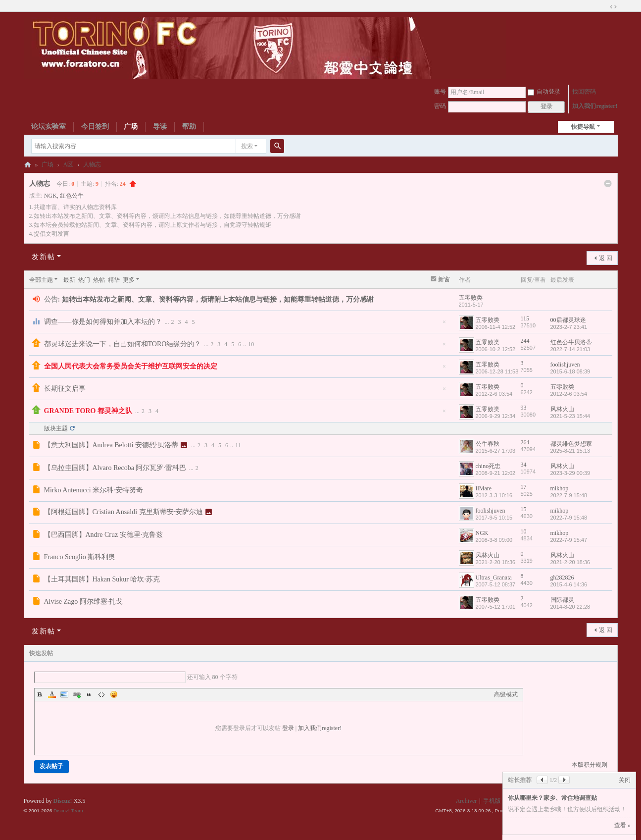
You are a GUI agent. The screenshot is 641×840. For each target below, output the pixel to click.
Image (64, 694)
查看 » (622, 825)
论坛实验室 (49, 127)
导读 (160, 127)
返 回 (606, 258)
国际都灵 (562, 600)
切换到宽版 (613, 7)
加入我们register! (595, 106)
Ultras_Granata (494, 577)
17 (524, 487)
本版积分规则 (590, 765)
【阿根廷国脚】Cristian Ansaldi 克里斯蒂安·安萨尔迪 (124, 512)
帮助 (189, 127)
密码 (440, 106)
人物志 (92, 164)
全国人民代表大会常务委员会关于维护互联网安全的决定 (131, 366)
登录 (288, 728)
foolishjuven (565, 365)
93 (524, 408)
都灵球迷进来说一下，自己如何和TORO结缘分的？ (123, 344)
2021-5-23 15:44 (570, 416)
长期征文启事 (65, 389)
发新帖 (44, 257)
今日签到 (95, 127)
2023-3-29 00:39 (570, 473)
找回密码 (584, 92)
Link (77, 694)
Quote (89, 694)
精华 (114, 280)
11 (238, 445)
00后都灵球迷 (568, 320)
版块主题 (56, 428)
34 (524, 465)
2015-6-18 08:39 (570, 371)
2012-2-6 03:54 (569, 394)
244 (525, 341)
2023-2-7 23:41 (569, 327)
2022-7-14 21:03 (570, 349)
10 (251, 344)
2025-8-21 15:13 (570, 451)
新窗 (444, 279)
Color (52, 694)
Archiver (467, 801)
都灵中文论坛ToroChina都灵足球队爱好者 (28, 165)
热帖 (99, 280)
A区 (69, 164)
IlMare (484, 488)
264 (525, 442)
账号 (440, 92)
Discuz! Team (68, 811)
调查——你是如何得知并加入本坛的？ (103, 322)
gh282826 (562, 577)
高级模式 (506, 694)
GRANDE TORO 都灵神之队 (88, 411)
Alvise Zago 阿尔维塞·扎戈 (84, 602)
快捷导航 (583, 127)
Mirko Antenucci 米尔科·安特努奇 (94, 490)
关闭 (625, 780)
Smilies (114, 694)
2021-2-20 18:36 (570, 562)
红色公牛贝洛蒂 (571, 342)
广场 (131, 127)
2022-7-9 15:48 (569, 495)
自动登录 (544, 92)
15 (524, 509)
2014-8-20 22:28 (570, 607)
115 (525, 318)
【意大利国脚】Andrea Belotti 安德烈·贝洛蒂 (111, 445)
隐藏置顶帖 (444, 325)
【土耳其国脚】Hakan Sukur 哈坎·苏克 (102, 579)
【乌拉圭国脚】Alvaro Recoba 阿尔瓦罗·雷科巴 (115, 468)
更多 (129, 280)
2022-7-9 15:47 (569, 540)
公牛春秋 (488, 444)
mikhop (560, 488)
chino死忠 (488, 466)
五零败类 (471, 298)
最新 (69, 280)
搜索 (247, 146)
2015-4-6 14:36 (569, 584)
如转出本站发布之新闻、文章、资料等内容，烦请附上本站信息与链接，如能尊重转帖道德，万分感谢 (218, 299)
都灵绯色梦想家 (571, 444)
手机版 (492, 801)
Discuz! (63, 801)
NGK (50, 196)
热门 (84, 280)
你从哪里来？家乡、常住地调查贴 (552, 798)
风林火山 (562, 409)
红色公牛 (72, 196)
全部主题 (41, 280)
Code (101, 694)
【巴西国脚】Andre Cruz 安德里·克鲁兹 (104, 535)
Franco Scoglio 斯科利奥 (80, 557)
